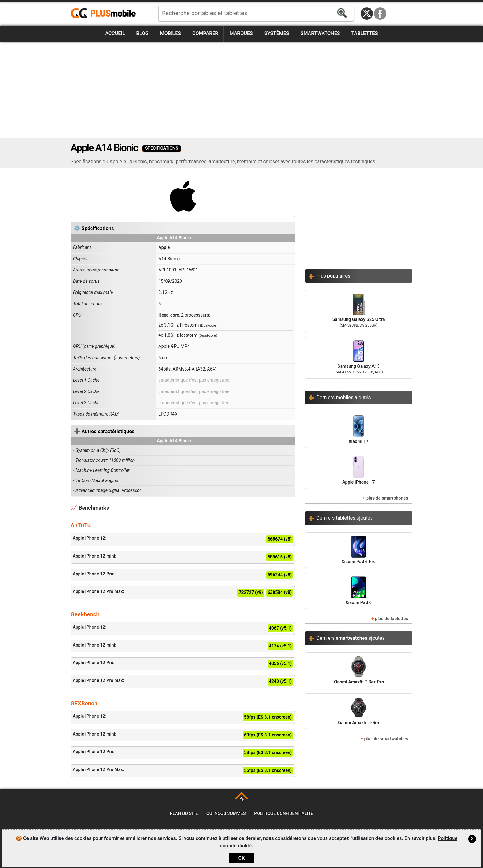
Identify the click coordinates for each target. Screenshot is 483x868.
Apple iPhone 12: (183, 539)
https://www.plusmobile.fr (105, 14)
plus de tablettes (391, 619)
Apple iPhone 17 (359, 471)
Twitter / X (367, 14)
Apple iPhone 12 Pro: (183, 575)
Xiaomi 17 (359, 430)
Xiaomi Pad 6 (358, 591)
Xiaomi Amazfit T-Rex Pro (359, 670)
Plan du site (184, 814)
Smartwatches (320, 33)
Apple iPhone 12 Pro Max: (183, 593)
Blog (143, 33)
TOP (242, 799)
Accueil (115, 33)
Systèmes (277, 33)
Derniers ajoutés (344, 397)
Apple (164, 247)
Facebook (380, 14)
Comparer (205, 33)
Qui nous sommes (226, 814)
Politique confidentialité (284, 814)
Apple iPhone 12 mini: (183, 557)
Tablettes (364, 33)
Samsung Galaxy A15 (359, 358)
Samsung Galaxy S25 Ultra (359, 311)
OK (241, 858)
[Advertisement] (241, 90)
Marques (241, 33)
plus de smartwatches (386, 739)
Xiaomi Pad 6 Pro (358, 550)
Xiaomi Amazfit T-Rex (359, 711)
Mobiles (170, 33)
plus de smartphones (387, 498)
